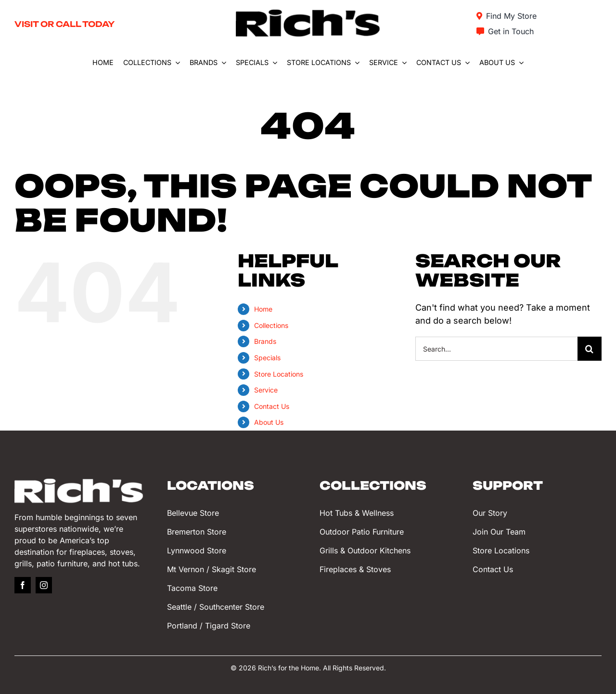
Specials (267, 358)
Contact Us (272, 406)
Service (266, 390)
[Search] (590, 349)
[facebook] (23, 585)
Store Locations (279, 374)
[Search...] (496, 349)
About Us (269, 422)
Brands (265, 341)
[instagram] (44, 585)
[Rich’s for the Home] (308, 14)
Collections (271, 325)
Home (263, 309)
